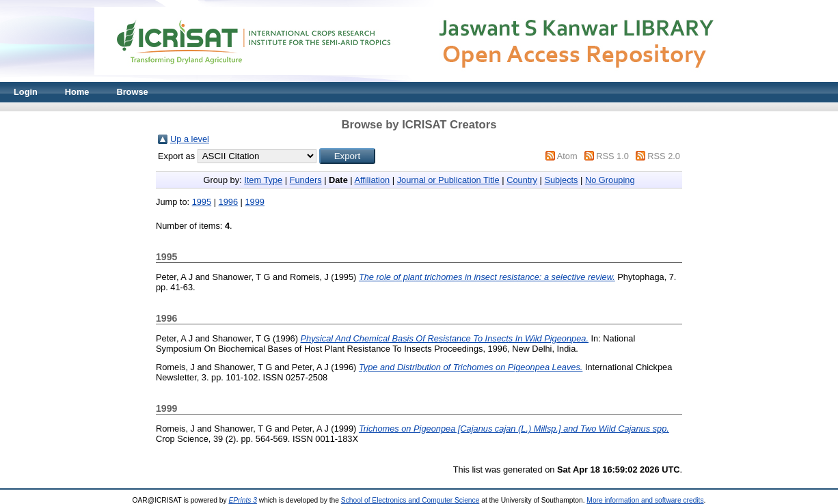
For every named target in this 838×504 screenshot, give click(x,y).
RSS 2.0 (664, 156)
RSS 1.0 (612, 156)
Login (26, 92)
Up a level (190, 139)
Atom (567, 156)
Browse (132, 92)
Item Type (263, 180)
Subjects (561, 180)
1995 (202, 202)
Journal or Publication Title (448, 180)
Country (522, 180)
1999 (254, 202)
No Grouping (610, 180)
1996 (228, 202)
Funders (306, 180)
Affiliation (373, 180)
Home (77, 92)
